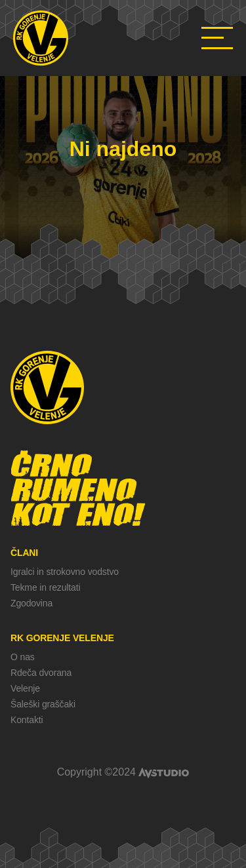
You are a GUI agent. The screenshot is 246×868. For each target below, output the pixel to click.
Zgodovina (31, 603)
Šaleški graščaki (43, 704)
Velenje (25, 688)
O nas (23, 657)
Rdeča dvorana (41, 673)
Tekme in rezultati (45, 587)
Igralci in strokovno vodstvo (65, 572)
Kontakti (27, 720)
